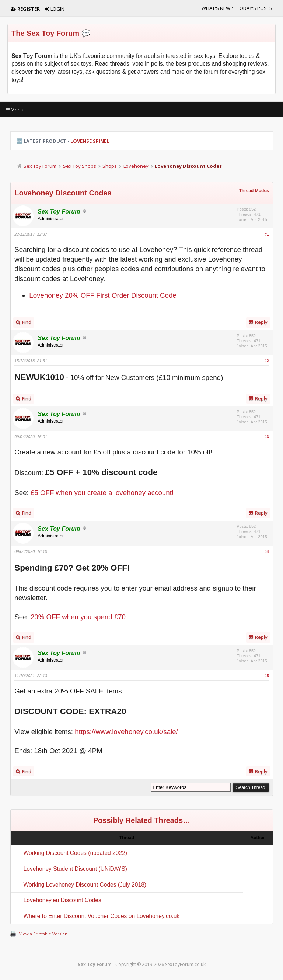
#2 (267, 361)
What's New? (217, 8)
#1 (267, 234)
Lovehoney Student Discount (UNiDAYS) (75, 869)
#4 (267, 551)
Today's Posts (255, 8)
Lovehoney (136, 166)
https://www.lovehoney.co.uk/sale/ (126, 732)
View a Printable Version (43, 934)
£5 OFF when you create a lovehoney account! (102, 493)
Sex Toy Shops (80, 166)
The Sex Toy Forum (45, 33)
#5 (267, 676)
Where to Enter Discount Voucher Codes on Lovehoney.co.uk (102, 916)
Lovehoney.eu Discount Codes (62, 900)
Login (55, 9)
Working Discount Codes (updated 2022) (75, 853)
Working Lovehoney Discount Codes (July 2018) (85, 885)
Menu (15, 110)
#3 (267, 437)
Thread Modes (254, 191)
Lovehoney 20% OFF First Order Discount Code (103, 295)
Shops (110, 166)
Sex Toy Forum (40, 166)
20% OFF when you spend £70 (78, 617)
